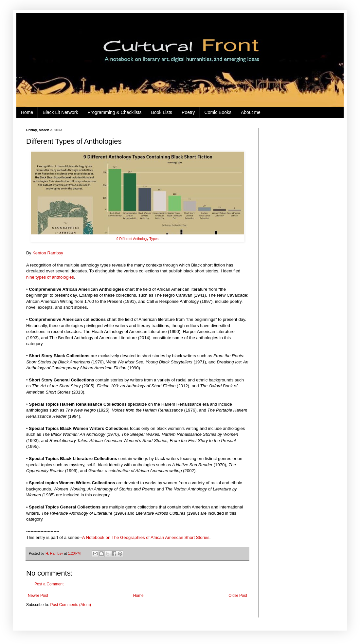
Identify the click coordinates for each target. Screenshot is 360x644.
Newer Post (38, 596)
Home (27, 112)
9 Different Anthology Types (138, 239)
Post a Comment (49, 584)
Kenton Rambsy (48, 253)
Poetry (188, 112)
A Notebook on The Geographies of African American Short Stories (146, 537)
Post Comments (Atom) (71, 605)
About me (251, 112)
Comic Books (218, 112)
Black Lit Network (60, 112)
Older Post (238, 596)
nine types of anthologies (50, 277)
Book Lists (162, 112)
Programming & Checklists (115, 112)
